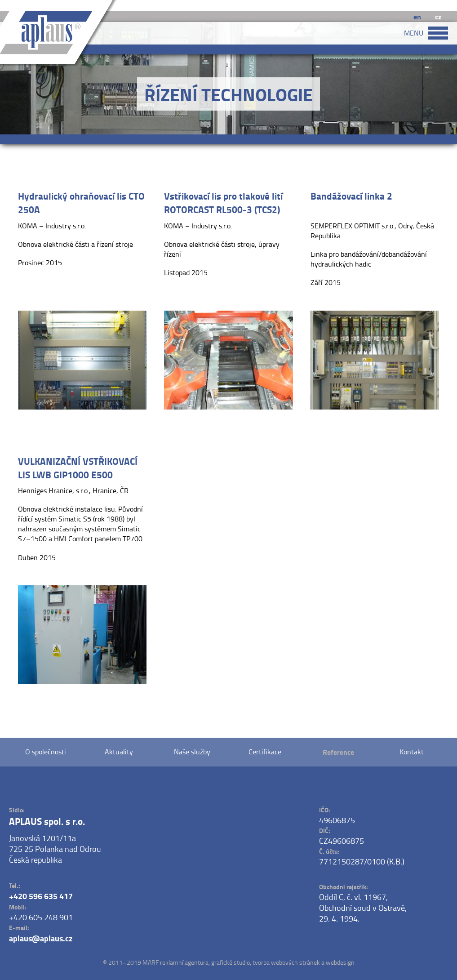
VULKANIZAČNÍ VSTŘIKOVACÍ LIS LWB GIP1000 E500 (78, 468)
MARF (151, 962)
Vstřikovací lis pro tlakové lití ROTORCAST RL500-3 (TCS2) (223, 203)
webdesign (340, 962)
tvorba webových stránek (286, 962)
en (417, 16)
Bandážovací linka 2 (351, 196)
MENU (426, 33)
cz (438, 16)
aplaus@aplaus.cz (41, 938)
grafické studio (231, 962)
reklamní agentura (184, 962)
